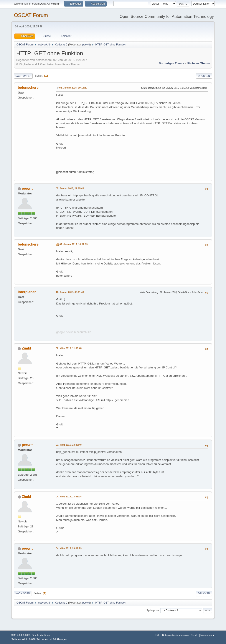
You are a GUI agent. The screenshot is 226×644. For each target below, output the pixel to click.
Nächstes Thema (198, 63)
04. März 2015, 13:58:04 (69, 497)
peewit (86, 45)
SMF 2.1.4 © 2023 (21, 635)
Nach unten (23, 76)
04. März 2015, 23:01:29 (69, 548)
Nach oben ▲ (208, 635)
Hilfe (158, 635)
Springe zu (153, 610)
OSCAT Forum (31, 15)
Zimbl (27, 348)
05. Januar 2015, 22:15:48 (70, 188)
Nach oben (23, 593)
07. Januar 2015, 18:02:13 (73, 244)
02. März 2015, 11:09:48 (69, 348)
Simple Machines (41, 635)
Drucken (204, 76)
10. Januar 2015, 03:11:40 (70, 292)
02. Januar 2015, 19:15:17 (73, 88)
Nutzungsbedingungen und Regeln (180, 635)
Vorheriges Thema (172, 63)
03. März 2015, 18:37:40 (69, 445)
